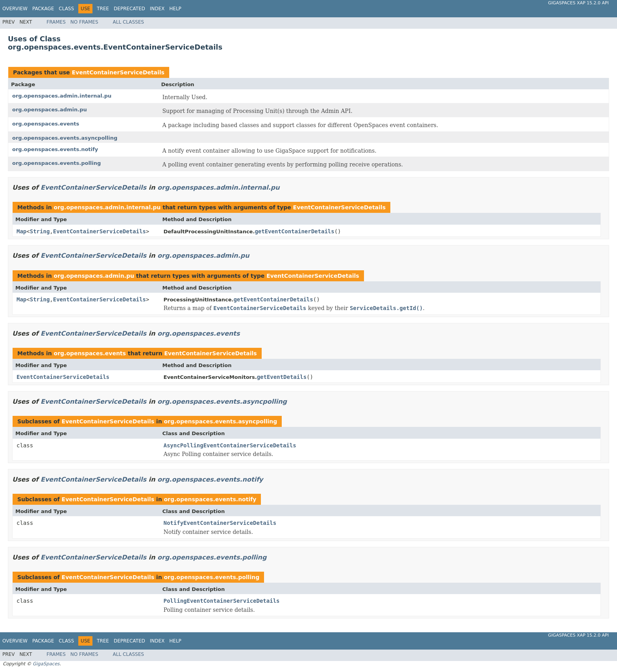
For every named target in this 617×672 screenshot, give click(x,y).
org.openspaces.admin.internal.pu (62, 96)
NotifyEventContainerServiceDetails (220, 523)
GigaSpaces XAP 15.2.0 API (578, 3)
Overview (15, 9)
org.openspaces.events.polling (56, 163)
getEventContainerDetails (294, 231)
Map (21, 231)
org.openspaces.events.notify (55, 149)
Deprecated (129, 9)
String (40, 231)
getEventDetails (282, 377)
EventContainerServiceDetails (118, 72)
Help (175, 9)
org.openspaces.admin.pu (50, 110)
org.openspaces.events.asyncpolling (65, 138)
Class (66, 9)
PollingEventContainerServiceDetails (222, 601)
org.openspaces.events (46, 124)
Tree (103, 9)
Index (157, 9)
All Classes (128, 22)
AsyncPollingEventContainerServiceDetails (230, 445)
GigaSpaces (46, 664)
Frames (56, 22)
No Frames (84, 22)
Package (43, 9)
